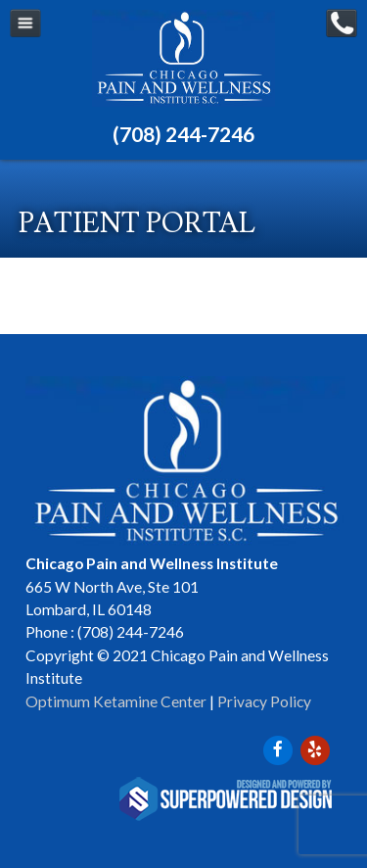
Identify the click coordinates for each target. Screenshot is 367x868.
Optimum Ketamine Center (116, 701)
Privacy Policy (264, 701)
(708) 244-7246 (183, 134)
